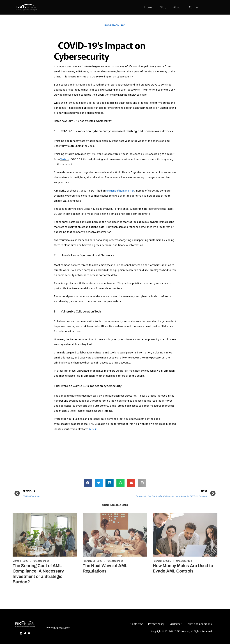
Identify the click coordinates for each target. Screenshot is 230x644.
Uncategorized (41, 561)
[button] (88, 483)
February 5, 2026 (162, 561)
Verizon (65, 159)
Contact (194, 7)
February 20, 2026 (92, 561)
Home (148, 7)
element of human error (120, 190)
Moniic (93, 429)
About (178, 7)
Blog (163, 7)
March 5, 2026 (20, 561)
